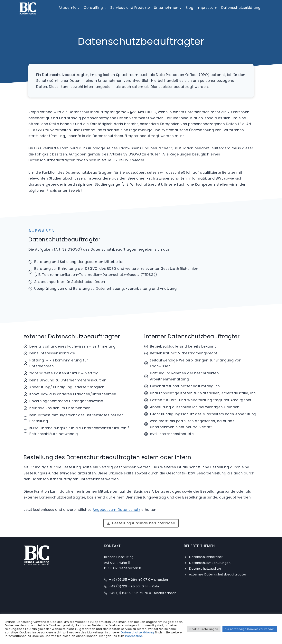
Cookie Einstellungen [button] (204, 629)
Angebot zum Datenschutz (116, 510)
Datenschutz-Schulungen (210, 563)
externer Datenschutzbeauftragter (218, 574)
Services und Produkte (130, 8)
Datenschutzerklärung (241, 8)
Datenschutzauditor (205, 569)
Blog (189, 8)
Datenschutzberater (206, 557)
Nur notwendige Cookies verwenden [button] (250, 629)
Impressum (207, 8)
